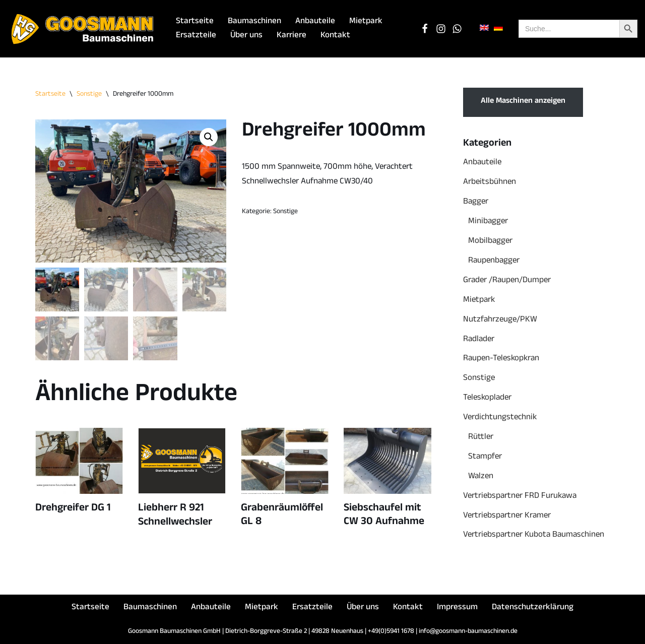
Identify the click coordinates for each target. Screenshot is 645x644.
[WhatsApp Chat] (457, 29)
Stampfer (485, 457)
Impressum (457, 608)
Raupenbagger (494, 261)
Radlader (479, 340)
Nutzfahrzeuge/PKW (500, 320)
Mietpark (366, 22)
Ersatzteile (196, 36)
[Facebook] (425, 29)
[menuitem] (484, 28)
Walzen (481, 477)
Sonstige (89, 94)
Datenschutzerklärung (533, 608)
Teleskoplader (487, 398)
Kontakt (335, 36)
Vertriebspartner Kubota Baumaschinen (534, 535)
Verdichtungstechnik (500, 418)
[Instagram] (441, 29)
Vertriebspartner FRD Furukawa (520, 497)
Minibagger (488, 222)
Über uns (246, 36)
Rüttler (481, 438)
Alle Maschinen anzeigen (523, 102)
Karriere (292, 36)
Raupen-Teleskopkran (501, 359)
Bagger (476, 202)
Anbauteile (315, 22)
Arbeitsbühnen (490, 183)
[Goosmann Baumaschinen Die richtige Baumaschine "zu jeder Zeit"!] (83, 29)
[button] (209, 137)
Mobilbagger (490, 242)
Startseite (195, 22)
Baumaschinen (254, 22)
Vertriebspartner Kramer (507, 516)
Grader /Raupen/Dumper (507, 281)
